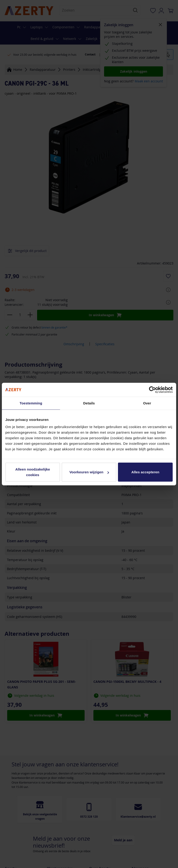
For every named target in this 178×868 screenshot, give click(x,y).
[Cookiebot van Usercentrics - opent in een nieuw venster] (152, 390)
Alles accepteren (145, 472)
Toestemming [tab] (31, 403)
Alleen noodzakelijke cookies (33, 472)
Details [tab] (89, 403)
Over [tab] (147, 403)
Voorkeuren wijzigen (89, 472)
